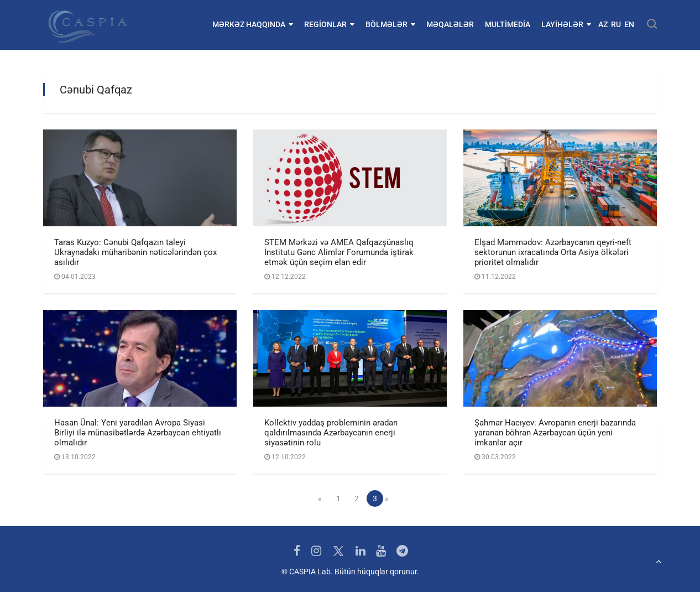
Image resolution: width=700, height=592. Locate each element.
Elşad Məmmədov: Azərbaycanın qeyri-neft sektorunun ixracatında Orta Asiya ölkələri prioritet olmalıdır (553, 252)
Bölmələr (390, 24)
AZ (603, 24)
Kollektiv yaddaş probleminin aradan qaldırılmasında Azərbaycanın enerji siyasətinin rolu (331, 433)
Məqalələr (450, 24)
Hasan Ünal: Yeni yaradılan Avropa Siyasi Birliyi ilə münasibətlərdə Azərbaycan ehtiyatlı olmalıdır (138, 433)
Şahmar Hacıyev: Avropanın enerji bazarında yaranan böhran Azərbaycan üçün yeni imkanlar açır (555, 433)
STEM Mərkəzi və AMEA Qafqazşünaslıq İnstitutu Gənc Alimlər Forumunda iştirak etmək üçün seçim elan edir (339, 252)
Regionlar (329, 24)
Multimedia (508, 24)
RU (616, 24)
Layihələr (566, 24)
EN (629, 24)
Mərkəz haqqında (253, 24)
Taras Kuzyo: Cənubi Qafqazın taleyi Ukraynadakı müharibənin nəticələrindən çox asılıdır (135, 252)
